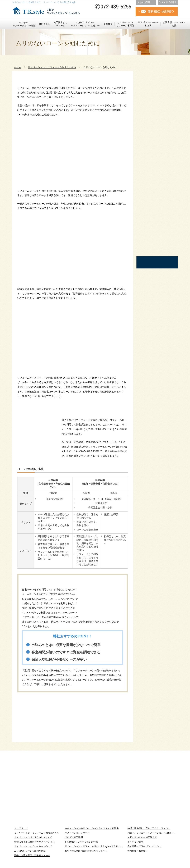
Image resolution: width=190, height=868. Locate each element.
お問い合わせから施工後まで (142, 837)
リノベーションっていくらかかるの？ (33, 846)
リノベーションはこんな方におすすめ (33, 837)
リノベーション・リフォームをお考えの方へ (52, 67)
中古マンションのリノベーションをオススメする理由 (92, 828)
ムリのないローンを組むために (30, 851)
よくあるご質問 (135, 842)
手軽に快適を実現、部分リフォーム (32, 855)
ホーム (17, 67)
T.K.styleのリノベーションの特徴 (81, 842)
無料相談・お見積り (138, 851)
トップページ (21, 828)
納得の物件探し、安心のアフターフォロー (149, 828)
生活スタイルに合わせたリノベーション (34, 842)
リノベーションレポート (77, 833)
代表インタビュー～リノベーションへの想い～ (151, 833)
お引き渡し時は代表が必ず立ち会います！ (86, 851)
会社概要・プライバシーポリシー (144, 846)
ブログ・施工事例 (74, 837)
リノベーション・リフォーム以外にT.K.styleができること (94, 846)
